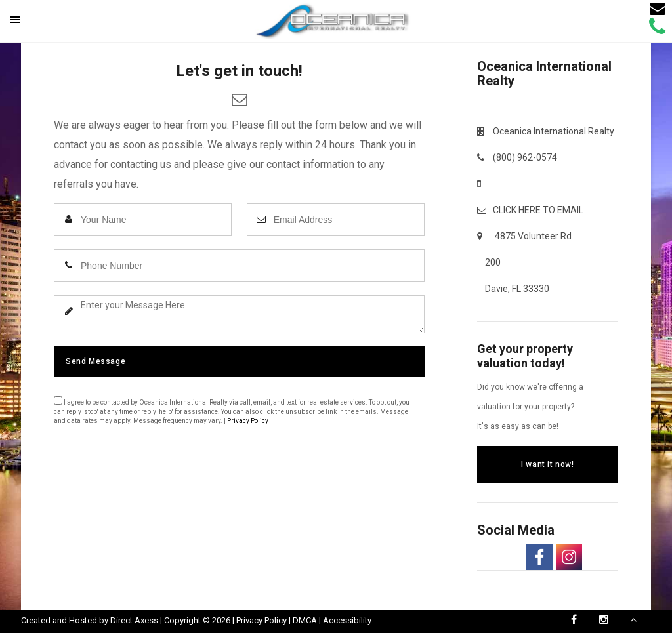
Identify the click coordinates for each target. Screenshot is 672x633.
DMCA (305, 620)
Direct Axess (134, 620)
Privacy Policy (248, 421)
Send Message (95, 361)
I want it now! (547, 464)
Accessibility (347, 620)
